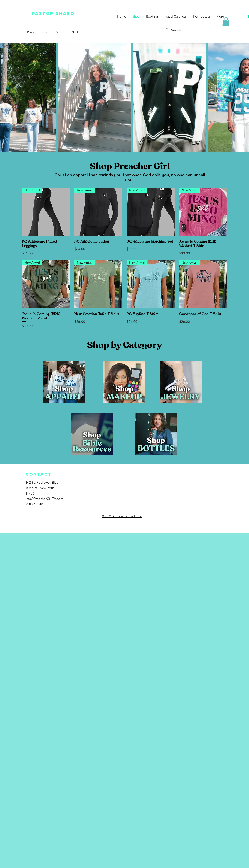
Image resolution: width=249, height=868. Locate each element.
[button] (226, 22)
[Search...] (195, 30)
